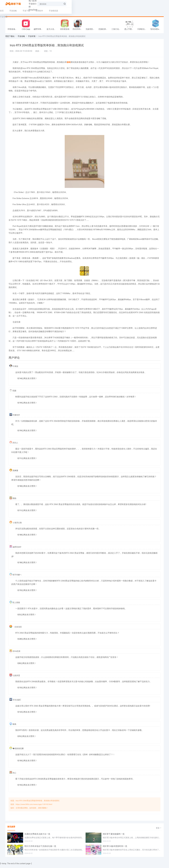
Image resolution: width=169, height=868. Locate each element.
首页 (7, 11)
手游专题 (73, 11)
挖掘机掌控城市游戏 (104, 31)
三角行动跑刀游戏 (117, 31)
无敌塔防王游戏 (91, 31)
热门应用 (41, 4)
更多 (159, 831)
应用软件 (45, 11)
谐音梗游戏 (65, 31)
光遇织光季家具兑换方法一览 (37, 837)
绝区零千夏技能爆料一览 (114, 837)
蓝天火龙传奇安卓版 (52, 31)
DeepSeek (67, 4)
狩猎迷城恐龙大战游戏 (13, 31)
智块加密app (156, 31)
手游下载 (32, 11)
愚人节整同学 (130, 31)
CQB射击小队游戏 (143, 31)
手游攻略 (18, 11)
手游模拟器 (59, 11)
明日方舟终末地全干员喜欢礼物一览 (40, 849)
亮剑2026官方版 (78, 31)
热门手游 (29, 4)
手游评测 (32, 38)
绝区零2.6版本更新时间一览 (115, 849)
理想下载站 (10, 38)
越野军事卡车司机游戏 (39, 31)
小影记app (26, 31)
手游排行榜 (54, 4)
